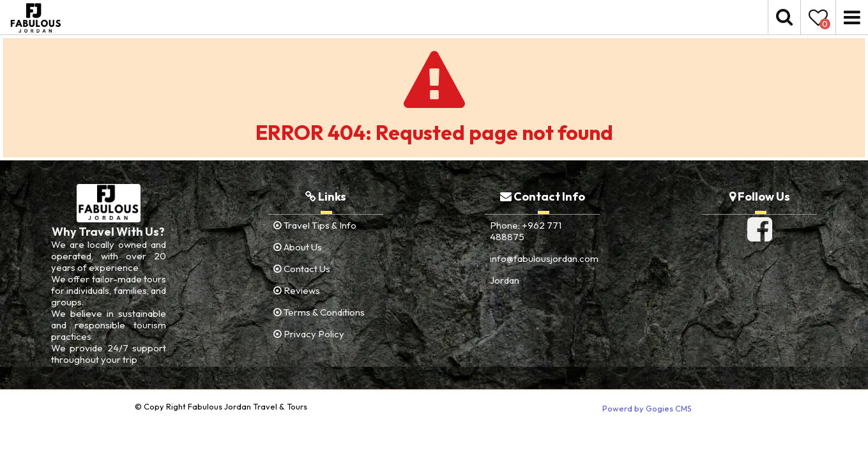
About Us (298, 247)
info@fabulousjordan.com (544, 258)
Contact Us (302, 269)
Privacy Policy (309, 334)
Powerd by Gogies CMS (647, 408)
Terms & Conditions (319, 312)
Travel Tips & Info (315, 225)
